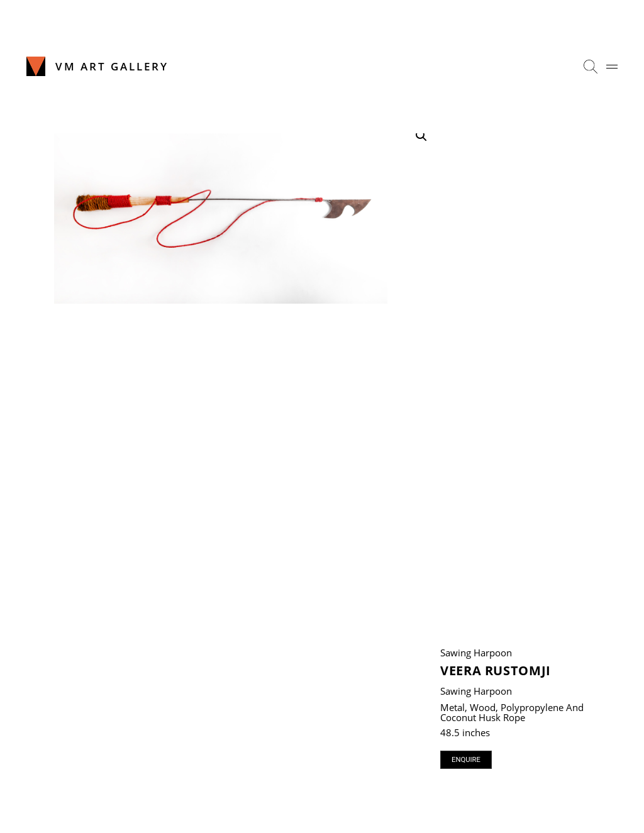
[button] (421, 136)
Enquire (466, 760)
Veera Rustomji (496, 670)
